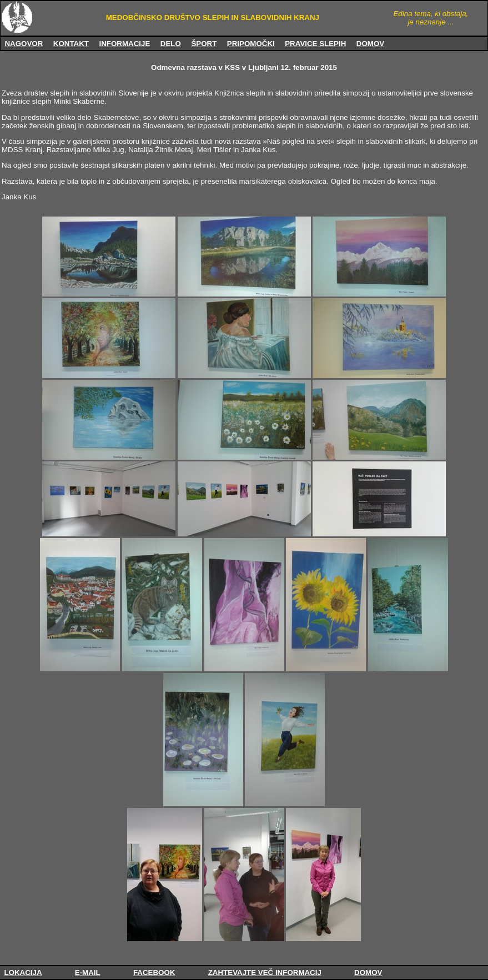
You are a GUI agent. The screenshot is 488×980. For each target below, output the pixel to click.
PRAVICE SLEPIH (315, 44)
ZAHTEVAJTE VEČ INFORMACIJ (265, 973)
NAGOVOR (24, 44)
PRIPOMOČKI (251, 44)
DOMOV (370, 44)
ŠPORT (204, 44)
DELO (171, 44)
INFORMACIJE (124, 44)
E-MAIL (88, 973)
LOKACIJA (23, 973)
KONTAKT (71, 44)
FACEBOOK (154, 973)
